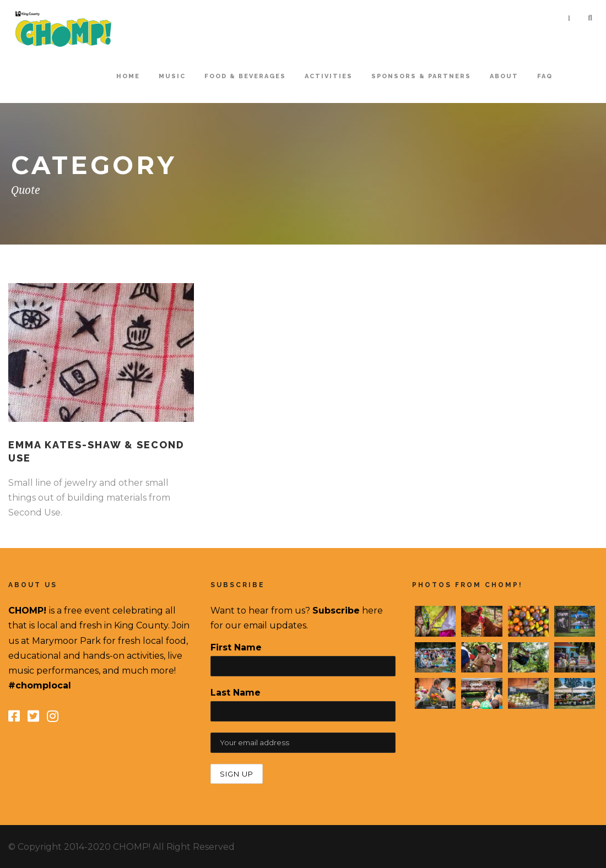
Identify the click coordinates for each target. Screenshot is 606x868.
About (504, 76)
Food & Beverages (245, 76)
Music (172, 76)
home (128, 76)
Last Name (236, 693)
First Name (236, 647)
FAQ (545, 76)
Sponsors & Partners (421, 76)
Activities (329, 76)
